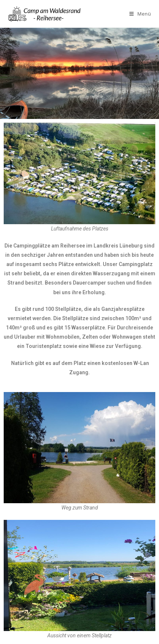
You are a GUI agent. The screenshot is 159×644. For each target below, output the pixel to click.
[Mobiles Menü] (140, 14)
